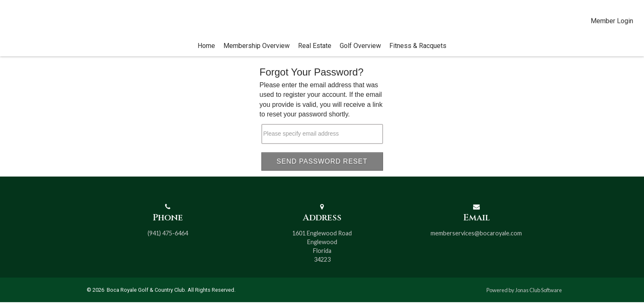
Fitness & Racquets (418, 54)
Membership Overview (257, 54)
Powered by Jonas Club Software (524, 290)
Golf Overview (360, 54)
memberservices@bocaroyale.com (476, 234)
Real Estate (315, 54)
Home (206, 54)
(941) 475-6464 (168, 234)
